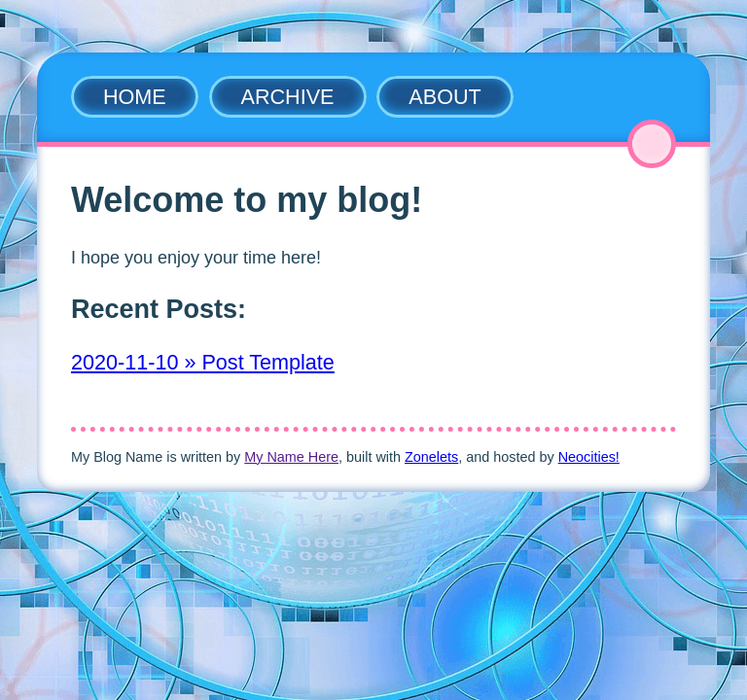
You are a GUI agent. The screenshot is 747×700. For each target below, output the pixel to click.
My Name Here (291, 457)
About (445, 97)
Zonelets (431, 457)
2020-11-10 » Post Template (203, 362)
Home (135, 97)
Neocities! (589, 457)
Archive (288, 97)
